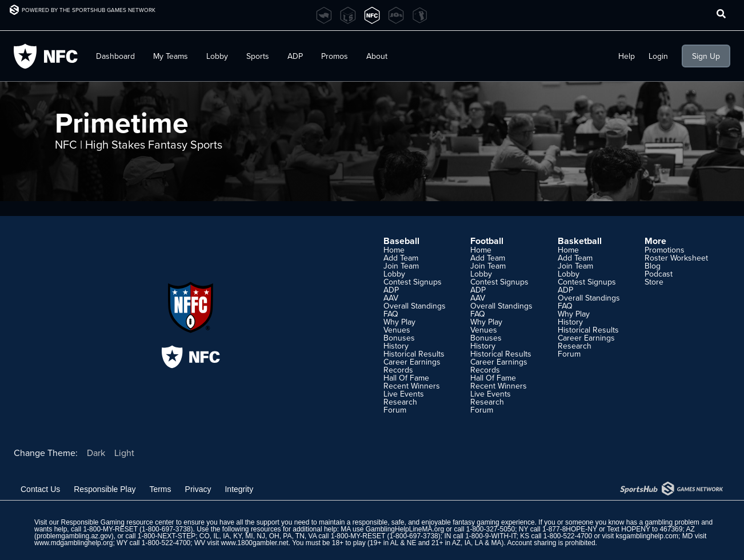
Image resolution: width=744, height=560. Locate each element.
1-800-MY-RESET (110, 529)
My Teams (171, 56)
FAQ (391, 314)
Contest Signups (413, 282)
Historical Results (414, 354)
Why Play (399, 322)
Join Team (401, 266)
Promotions (665, 250)
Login (658, 56)
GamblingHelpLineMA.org (405, 529)
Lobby (217, 56)
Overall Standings (415, 306)
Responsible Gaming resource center (117, 522)
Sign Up (706, 56)
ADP (295, 56)
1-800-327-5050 (491, 529)
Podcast (659, 274)
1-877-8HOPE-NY (570, 529)
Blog (653, 266)
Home (394, 250)
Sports (258, 56)
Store (654, 282)
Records (398, 370)
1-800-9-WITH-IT (491, 536)
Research (400, 402)
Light (124, 453)
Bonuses (399, 338)
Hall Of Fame (406, 378)
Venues (397, 330)
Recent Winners (412, 386)
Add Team (401, 258)
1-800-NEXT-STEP (167, 536)
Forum (395, 410)
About (377, 56)
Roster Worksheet (676, 258)
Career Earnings (412, 362)
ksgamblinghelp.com (647, 536)
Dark (96, 453)
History (396, 346)
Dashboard (115, 56)
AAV (391, 298)
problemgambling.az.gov (74, 536)
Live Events (404, 394)
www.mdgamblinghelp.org (73, 543)
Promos (335, 56)
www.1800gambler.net (255, 543)
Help (627, 56)
